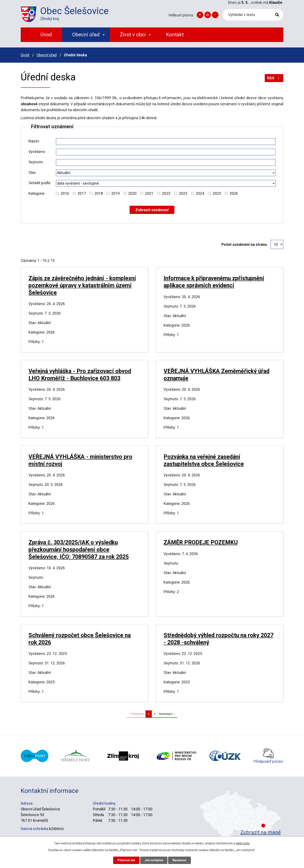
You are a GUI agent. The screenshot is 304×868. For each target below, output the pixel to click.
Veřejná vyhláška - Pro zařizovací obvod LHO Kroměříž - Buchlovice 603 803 (80, 375)
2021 (149, 193)
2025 (217, 193)
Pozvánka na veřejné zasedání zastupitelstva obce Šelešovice (204, 460)
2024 (200, 193)
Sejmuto (36, 162)
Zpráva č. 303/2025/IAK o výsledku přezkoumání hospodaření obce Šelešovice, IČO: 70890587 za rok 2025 (79, 550)
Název (34, 141)
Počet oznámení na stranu (244, 244)
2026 (234, 193)
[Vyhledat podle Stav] (166, 173)
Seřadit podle (39, 183)
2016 (65, 193)
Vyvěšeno (37, 152)
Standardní (208, 15)
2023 (183, 193)
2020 (132, 193)
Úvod (25, 55)
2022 (166, 193)
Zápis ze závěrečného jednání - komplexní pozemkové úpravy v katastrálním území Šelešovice (82, 285)
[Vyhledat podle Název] (166, 142)
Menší (215, 15)
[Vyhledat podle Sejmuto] (166, 162)
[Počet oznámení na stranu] (277, 244)
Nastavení (179, 860)
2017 (82, 193)
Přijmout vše (126, 860)
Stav (32, 172)
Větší (200, 15)
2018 (99, 193)
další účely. (243, 843)
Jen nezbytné (154, 860)
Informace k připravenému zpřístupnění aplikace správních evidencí (214, 282)
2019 (115, 193)
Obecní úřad (47, 55)
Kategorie (37, 193)
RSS (274, 78)
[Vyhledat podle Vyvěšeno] (166, 152)
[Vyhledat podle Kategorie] (57, 193)
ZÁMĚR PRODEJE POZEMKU (201, 542)
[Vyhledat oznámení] (152, 210)
